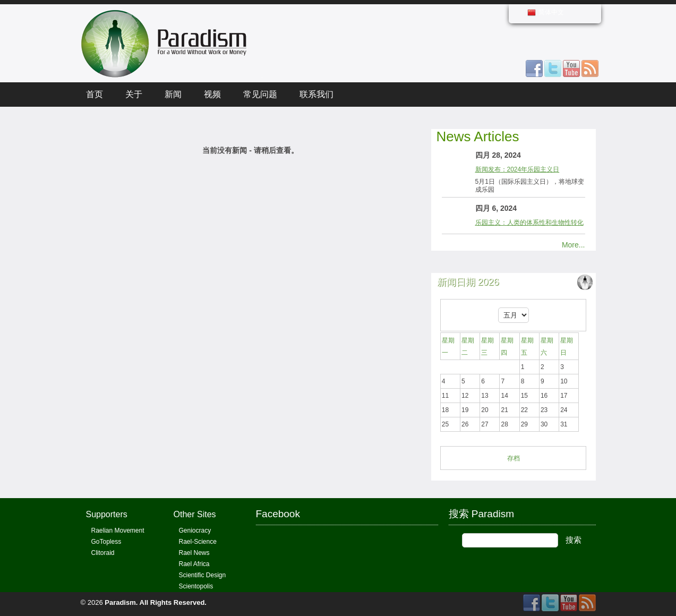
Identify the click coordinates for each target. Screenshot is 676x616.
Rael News (194, 553)
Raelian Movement (118, 531)
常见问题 (260, 94)
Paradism (120, 602)
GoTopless (106, 542)
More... (574, 245)
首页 (95, 94)
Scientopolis (196, 586)
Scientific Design (203, 575)
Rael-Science (198, 542)
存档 (514, 458)
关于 (134, 94)
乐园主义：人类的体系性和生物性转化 (529, 223)
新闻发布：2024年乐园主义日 (517, 169)
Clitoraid (103, 553)
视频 (212, 94)
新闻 (173, 94)
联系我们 (316, 94)
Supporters (107, 514)
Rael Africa (194, 564)
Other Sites (195, 514)
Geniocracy (195, 531)
